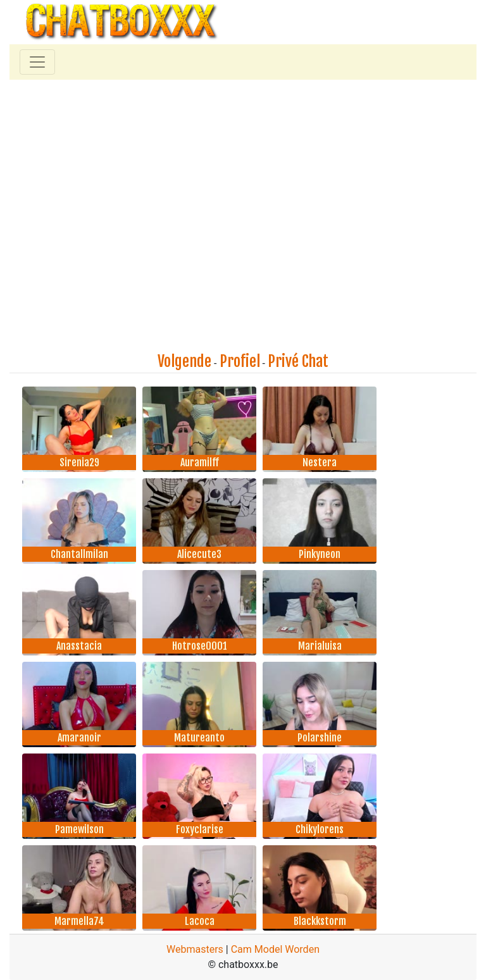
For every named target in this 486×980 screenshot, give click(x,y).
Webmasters (195, 949)
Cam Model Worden (275, 949)
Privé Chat (298, 361)
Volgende (184, 361)
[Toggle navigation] (37, 62)
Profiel (240, 361)
